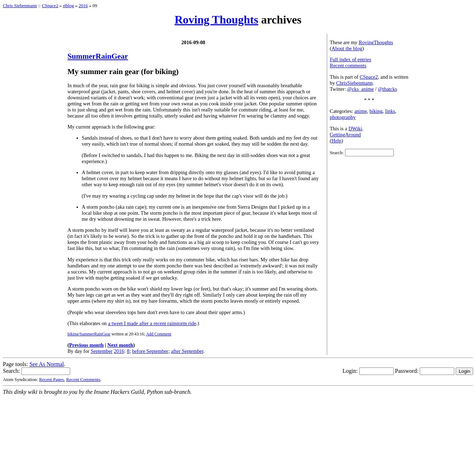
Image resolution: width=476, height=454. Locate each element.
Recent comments (348, 66)
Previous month (86, 345)
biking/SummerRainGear (89, 334)
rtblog (69, 6)
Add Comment (159, 334)
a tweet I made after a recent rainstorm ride (152, 323)
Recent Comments (83, 379)
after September (187, 351)
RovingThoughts (376, 42)
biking (376, 111)
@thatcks (387, 89)
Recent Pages (52, 379)
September (102, 351)
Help (336, 141)
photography (343, 117)
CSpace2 (50, 6)
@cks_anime (360, 89)
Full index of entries (350, 59)
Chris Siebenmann (20, 6)
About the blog (347, 48)
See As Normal (47, 364)
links (390, 111)
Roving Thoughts (216, 20)
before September (150, 351)
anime (360, 111)
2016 (83, 6)
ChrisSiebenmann (354, 83)
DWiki (355, 129)
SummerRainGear (98, 56)
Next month (120, 345)
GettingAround (345, 135)
